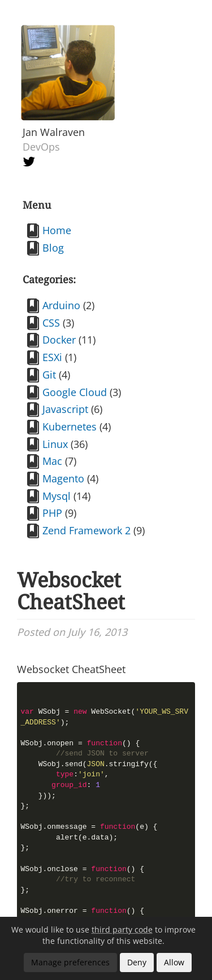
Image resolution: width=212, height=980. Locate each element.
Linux (55, 444)
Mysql (57, 496)
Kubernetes (70, 427)
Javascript (65, 409)
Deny (137, 962)
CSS (51, 323)
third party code (122, 930)
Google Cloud (75, 392)
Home (57, 230)
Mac (52, 461)
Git (49, 375)
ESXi (52, 357)
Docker (59, 340)
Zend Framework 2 (86, 530)
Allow (174, 962)
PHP (52, 513)
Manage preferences (70, 962)
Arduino (61, 305)
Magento (63, 478)
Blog (53, 248)
